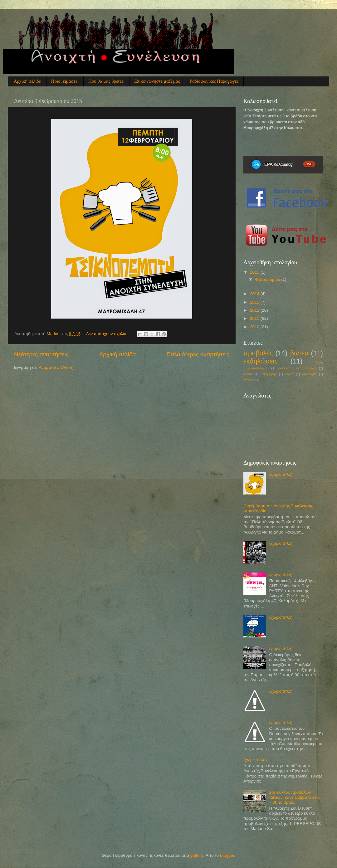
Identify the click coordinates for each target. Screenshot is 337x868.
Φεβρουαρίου (268, 279)
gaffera (197, 855)
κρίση (289, 374)
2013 (255, 302)
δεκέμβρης (269, 374)
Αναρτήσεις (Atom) (56, 367)
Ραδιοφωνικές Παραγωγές (214, 81)
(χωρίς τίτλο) (281, 474)
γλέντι (248, 374)
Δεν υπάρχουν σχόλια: (107, 334)
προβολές (258, 353)
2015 (255, 272)
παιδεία (249, 380)
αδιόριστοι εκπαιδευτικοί (297, 368)
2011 (255, 318)
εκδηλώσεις (261, 361)
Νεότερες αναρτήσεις (41, 354)
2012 (255, 310)
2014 (255, 294)
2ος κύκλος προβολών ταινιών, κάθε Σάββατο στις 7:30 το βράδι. (294, 797)
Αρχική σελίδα (28, 81)
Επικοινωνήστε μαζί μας (157, 81)
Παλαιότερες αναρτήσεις (198, 354)
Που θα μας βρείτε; (106, 81)
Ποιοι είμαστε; (65, 81)
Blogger (227, 855)
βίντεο (299, 353)
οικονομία (310, 374)
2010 (255, 327)
